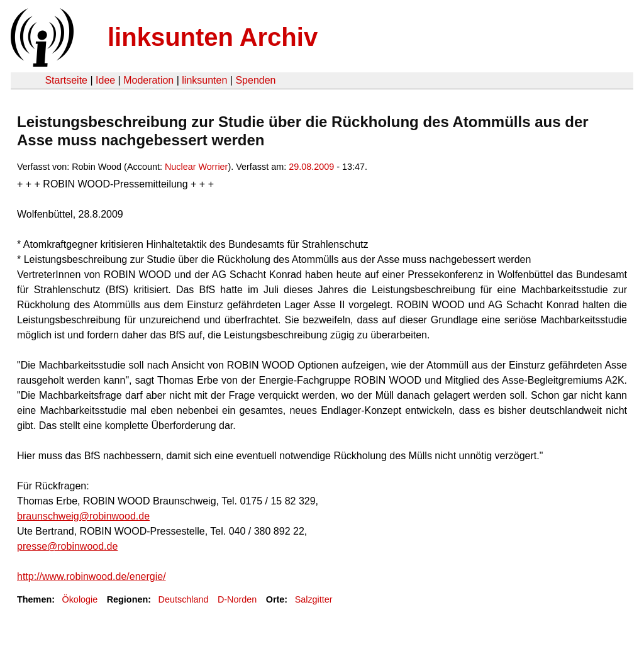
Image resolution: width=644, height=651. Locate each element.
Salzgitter (314, 599)
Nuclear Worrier (197, 167)
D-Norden (237, 599)
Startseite (66, 80)
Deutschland (184, 599)
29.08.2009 (311, 167)
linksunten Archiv (213, 37)
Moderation (148, 80)
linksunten (204, 80)
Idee (105, 80)
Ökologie (80, 599)
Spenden (255, 80)
